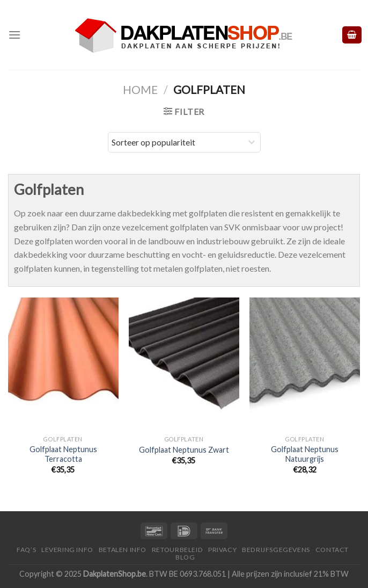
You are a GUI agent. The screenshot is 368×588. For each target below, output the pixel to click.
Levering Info (67, 550)
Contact (332, 550)
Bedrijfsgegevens (276, 550)
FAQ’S (26, 550)
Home (140, 89)
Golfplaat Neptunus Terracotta (63, 454)
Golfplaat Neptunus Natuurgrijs (305, 454)
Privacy (222, 550)
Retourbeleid (177, 550)
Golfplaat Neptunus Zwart (184, 450)
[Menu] (14, 35)
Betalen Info (123, 550)
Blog (185, 557)
